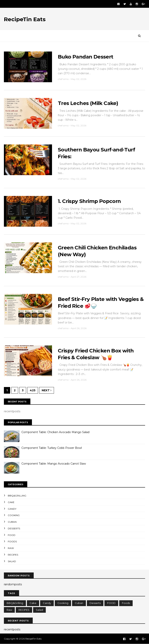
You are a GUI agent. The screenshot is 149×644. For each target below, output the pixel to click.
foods (12, 541)
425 (33, 390)
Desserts (14, 528)
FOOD (12, 535)
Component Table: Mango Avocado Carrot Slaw (54, 464)
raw (11, 548)
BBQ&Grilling (17, 496)
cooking (14, 515)
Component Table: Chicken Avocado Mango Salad (55, 432)
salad (12, 561)
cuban (12, 522)
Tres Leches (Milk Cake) (88, 103)
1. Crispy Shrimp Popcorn (89, 201)
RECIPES (13, 555)
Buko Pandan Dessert (86, 57)
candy (12, 509)
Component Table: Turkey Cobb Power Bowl (52, 448)
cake (11, 502)
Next (47, 390)
